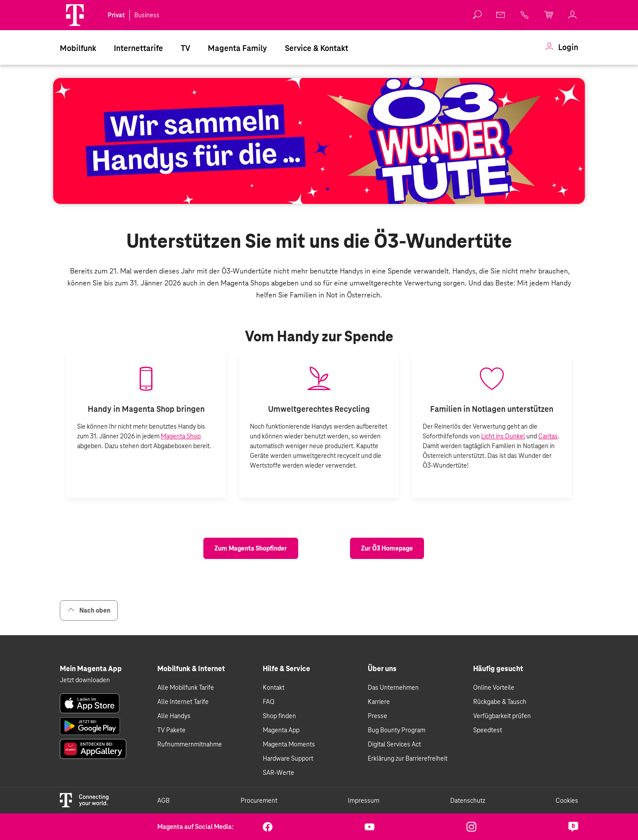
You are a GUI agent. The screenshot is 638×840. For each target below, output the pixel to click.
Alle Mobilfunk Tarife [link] (186, 688)
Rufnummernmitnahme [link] (190, 744)
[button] (75, 15)
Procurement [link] (259, 801)
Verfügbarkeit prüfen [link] (502, 716)
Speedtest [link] (488, 730)
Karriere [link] (379, 702)
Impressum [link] (364, 801)
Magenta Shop (181, 436)
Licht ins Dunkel (503, 436)
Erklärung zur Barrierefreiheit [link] (408, 758)
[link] (501, 15)
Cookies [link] (567, 801)
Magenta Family (237, 48)
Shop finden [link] (279, 716)
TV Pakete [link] (171, 730)
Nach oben (89, 610)
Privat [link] (116, 15)
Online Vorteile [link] (494, 688)
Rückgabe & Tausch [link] (500, 702)
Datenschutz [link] (468, 801)
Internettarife (138, 48)
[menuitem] (78, 47)
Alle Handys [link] (174, 716)
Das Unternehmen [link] (393, 688)
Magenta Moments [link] (289, 744)
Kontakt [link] (274, 688)
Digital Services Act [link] (394, 744)
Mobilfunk (78, 48)
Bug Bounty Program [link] (397, 730)
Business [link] (147, 15)
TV (185, 48)
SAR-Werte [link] (278, 773)
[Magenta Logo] (75, 15)
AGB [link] (163, 801)
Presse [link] (377, 716)
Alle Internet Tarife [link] (183, 702)
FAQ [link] (268, 702)
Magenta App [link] (281, 730)
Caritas (548, 436)
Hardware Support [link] (288, 758)
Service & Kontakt (317, 48)
